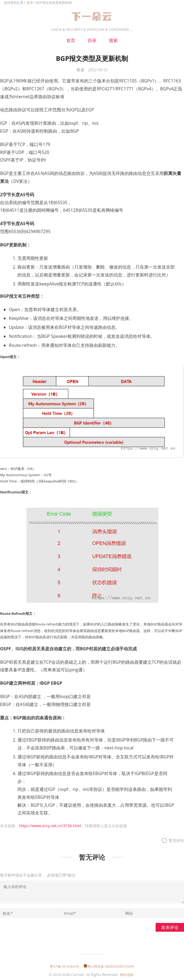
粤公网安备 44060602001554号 (109, 966)
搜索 (113, 40)
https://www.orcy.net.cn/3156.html (50, 826)
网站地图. (127, 975)
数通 (81, 70)
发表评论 (170, 927)
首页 (30, 3)
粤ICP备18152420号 (65, 966)
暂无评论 (176, 841)
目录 (92, 40)
